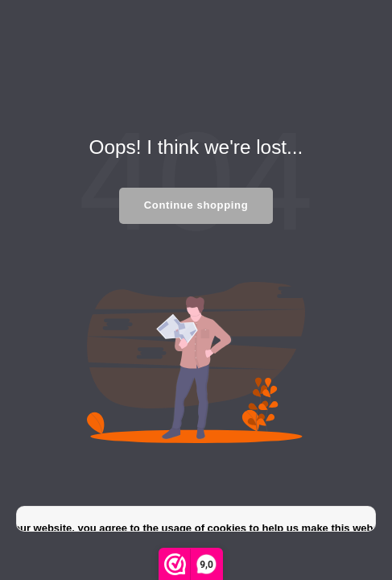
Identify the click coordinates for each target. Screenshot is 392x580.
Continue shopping (196, 205)
